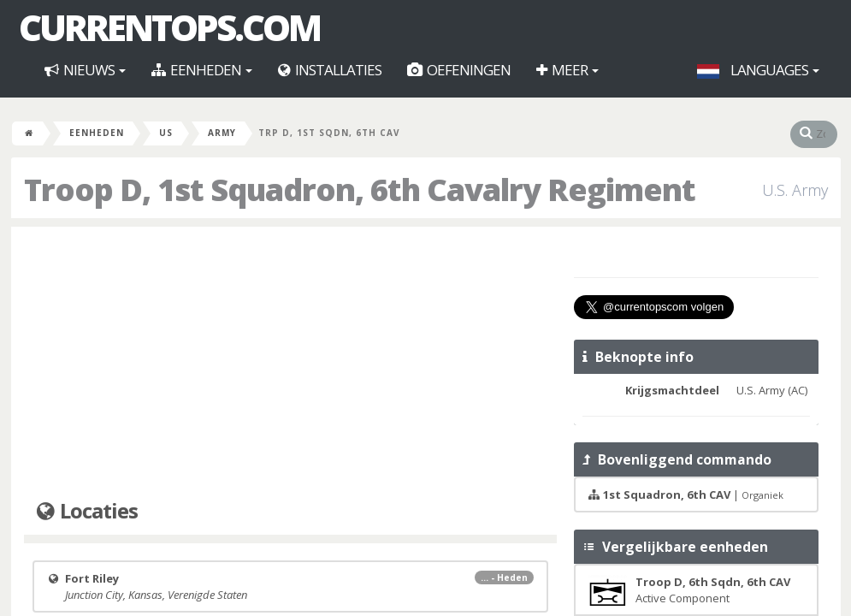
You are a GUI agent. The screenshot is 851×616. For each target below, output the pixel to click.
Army (222, 133)
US (166, 133)
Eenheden (202, 70)
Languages (758, 70)
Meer (567, 70)
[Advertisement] (290, 364)
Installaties (330, 70)
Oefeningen (459, 70)
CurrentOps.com (169, 27)
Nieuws (85, 70)
